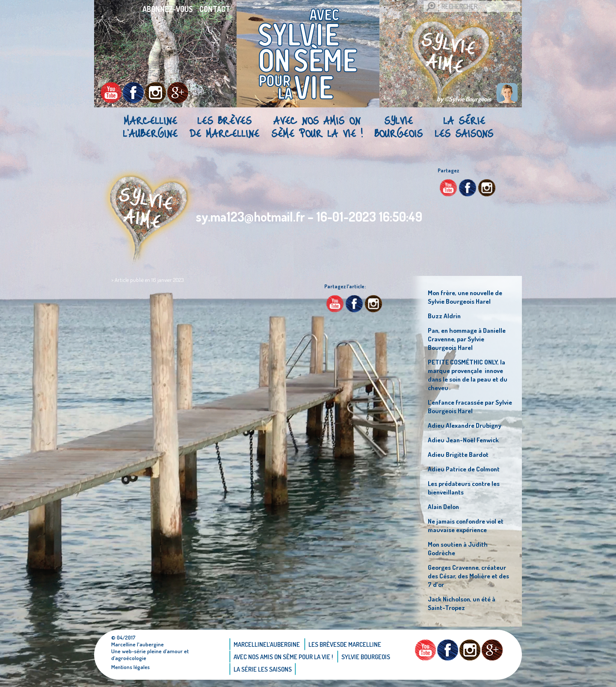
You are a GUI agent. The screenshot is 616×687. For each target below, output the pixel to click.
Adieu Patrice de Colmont (466, 469)
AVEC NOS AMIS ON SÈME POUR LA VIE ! (317, 127)
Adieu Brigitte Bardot (459, 454)
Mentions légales (131, 667)
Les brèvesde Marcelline (224, 127)
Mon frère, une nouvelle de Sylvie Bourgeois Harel (468, 297)
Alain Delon (444, 506)
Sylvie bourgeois (398, 127)
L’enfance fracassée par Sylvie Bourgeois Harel (463, 406)
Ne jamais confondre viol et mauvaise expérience (469, 525)
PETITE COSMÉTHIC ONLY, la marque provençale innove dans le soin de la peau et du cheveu (470, 375)
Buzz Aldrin (444, 316)
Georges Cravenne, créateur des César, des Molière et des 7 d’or (470, 576)
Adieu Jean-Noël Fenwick (465, 440)
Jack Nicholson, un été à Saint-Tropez (464, 603)
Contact (215, 9)
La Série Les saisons (464, 127)
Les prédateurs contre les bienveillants (466, 488)
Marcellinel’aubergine (150, 127)
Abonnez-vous (168, 9)
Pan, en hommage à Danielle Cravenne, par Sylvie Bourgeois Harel (470, 339)
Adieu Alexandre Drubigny (466, 425)
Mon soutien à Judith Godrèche (459, 548)
